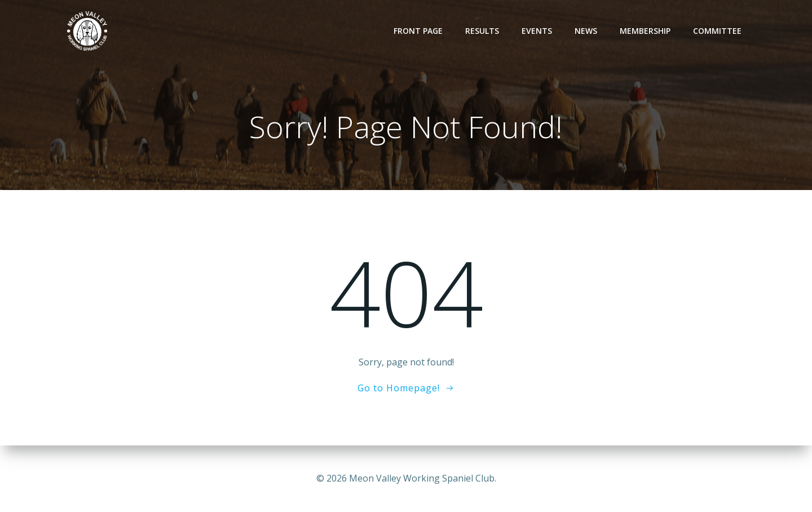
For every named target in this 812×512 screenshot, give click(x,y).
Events (537, 31)
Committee (718, 31)
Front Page (419, 31)
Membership (646, 31)
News (586, 31)
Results (483, 31)
